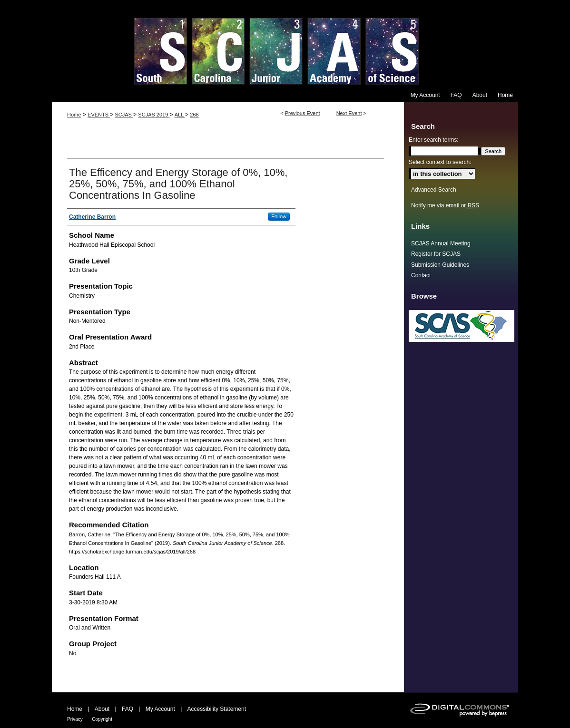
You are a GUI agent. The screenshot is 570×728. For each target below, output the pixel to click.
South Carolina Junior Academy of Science (285, 44)
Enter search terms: (434, 140)
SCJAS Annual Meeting (441, 243)
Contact (421, 275)
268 (194, 115)
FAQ (128, 709)
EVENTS (99, 115)
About (102, 709)
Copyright (102, 719)
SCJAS (124, 115)
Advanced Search (434, 190)
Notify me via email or (445, 205)
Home (74, 115)
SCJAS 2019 (154, 115)
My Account (160, 709)
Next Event (349, 113)
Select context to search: (440, 162)
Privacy (75, 719)
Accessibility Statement (217, 709)
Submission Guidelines (440, 265)
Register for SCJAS (436, 254)
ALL (180, 115)
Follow (279, 216)
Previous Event (303, 113)
